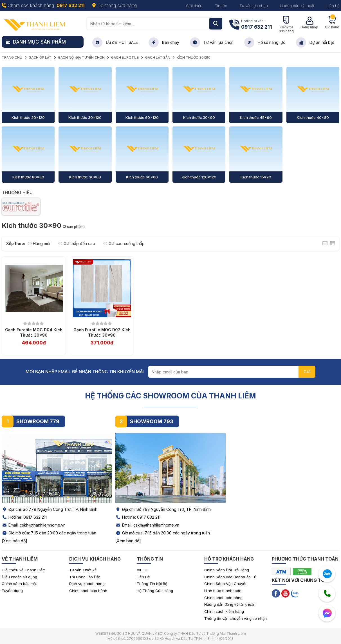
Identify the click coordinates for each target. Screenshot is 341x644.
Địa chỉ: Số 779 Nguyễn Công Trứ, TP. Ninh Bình (50, 509)
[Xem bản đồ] (14, 541)
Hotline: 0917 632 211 (24, 517)
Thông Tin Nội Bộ (152, 584)
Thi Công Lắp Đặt (85, 577)
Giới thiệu (194, 6)
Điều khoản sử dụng (19, 577)
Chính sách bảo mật (19, 584)
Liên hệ (333, 6)
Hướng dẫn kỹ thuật (297, 6)
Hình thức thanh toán (223, 591)
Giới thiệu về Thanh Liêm (24, 570)
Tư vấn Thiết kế (83, 570)
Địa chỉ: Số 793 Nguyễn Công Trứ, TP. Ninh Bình (163, 509)
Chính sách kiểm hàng (224, 611)
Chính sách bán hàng (223, 598)
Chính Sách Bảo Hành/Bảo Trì (230, 577)
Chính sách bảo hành (88, 591)
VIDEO (142, 570)
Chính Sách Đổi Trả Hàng (227, 570)
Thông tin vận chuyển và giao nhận (235, 618)
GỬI (307, 372)
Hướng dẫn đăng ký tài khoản (230, 604)
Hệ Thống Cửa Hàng (155, 591)
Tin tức (221, 6)
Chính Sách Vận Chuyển (226, 584)
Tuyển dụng (12, 591)
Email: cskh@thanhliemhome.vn (34, 525)
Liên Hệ (143, 577)
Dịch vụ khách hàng (87, 584)
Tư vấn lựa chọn (254, 6)
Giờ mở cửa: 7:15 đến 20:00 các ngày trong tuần (49, 533)
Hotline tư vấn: (257, 25)
